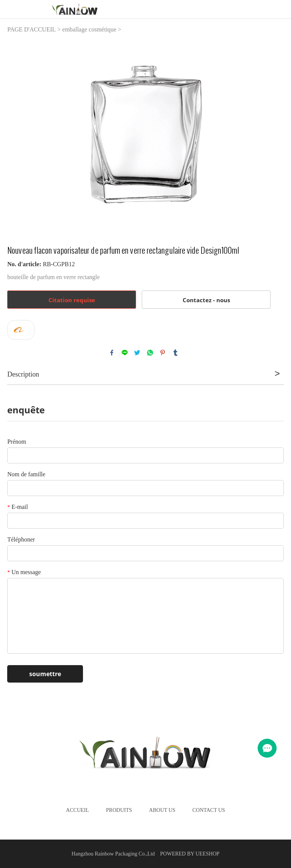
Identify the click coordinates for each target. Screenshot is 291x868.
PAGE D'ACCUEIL (31, 29)
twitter (137, 353)
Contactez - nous (206, 300)
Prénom (17, 442)
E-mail (18, 507)
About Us (162, 810)
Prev (17, 135)
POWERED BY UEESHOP (190, 854)
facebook (112, 353)
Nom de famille (26, 474)
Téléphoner (21, 539)
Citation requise (72, 300)
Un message (24, 572)
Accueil (77, 810)
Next (274, 135)
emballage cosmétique (89, 29)
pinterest (163, 353)
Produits (119, 810)
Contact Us (209, 810)
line (125, 353)
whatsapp (150, 353)
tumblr (175, 353)
